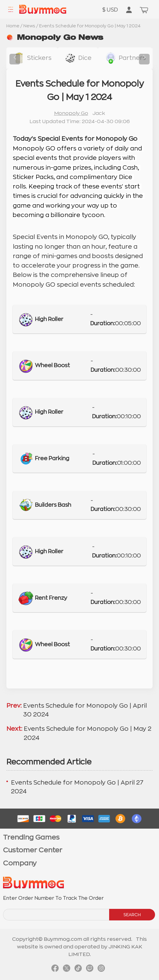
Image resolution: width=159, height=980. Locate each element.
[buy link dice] (78, 58)
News (29, 26)
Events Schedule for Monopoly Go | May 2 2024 (88, 733)
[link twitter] (67, 969)
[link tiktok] (78, 969)
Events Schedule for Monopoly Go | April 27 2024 (77, 787)
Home (13, 26)
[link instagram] (101, 969)
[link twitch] (90, 969)
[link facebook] (55, 969)
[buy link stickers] (32, 58)
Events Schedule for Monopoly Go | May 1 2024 (90, 26)
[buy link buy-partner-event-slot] (125, 58)
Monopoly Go (71, 113)
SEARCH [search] (132, 915)
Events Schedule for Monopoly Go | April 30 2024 (85, 710)
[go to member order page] (129, 10)
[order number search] (57, 915)
